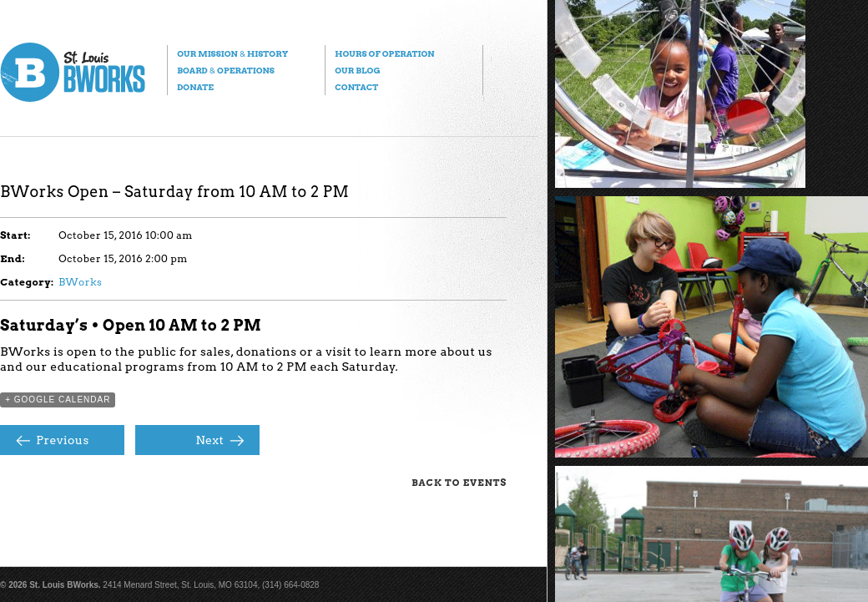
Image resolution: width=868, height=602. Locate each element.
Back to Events (459, 483)
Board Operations (226, 70)
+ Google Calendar (58, 400)
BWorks (80, 282)
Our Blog (357, 70)
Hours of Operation (384, 53)
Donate (195, 87)
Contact (356, 87)
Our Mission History (232, 53)
